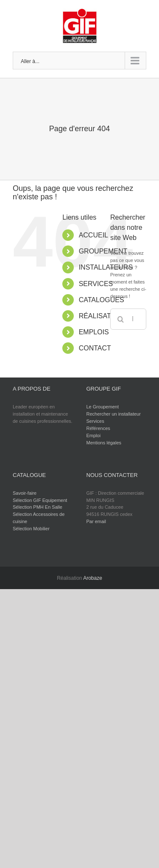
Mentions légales (104, 443)
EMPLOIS (94, 332)
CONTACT (95, 348)
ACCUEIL (93, 235)
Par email (96, 521)
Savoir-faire (25, 493)
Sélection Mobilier (31, 529)
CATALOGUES (102, 300)
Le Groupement (103, 407)
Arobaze (93, 578)
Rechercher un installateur (114, 414)
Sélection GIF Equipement (40, 500)
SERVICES (96, 284)
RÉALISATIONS (103, 316)
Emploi (94, 435)
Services (95, 421)
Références (98, 428)
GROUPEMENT (103, 251)
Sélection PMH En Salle (38, 507)
